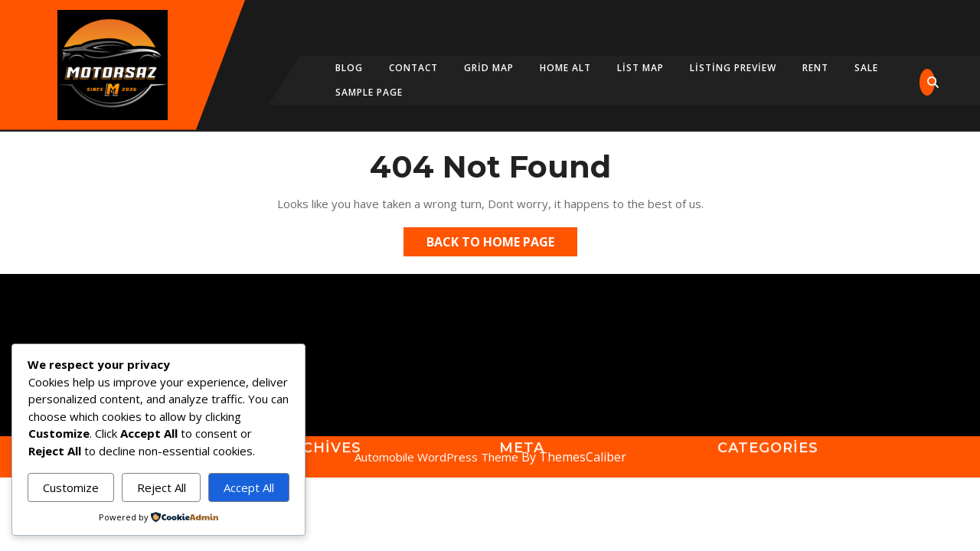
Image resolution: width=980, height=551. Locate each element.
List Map (640, 68)
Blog (349, 68)
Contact (413, 68)
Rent (815, 68)
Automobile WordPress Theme (436, 457)
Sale (866, 68)
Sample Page (369, 92)
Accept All (249, 487)
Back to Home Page (502, 244)
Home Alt (565, 68)
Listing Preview (733, 68)
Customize (71, 487)
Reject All (162, 487)
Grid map (489, 68)
